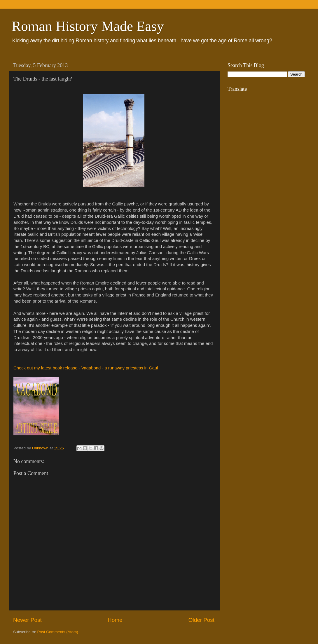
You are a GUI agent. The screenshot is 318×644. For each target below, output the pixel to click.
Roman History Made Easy (88, 26)
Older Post (201, 620)
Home (115, 620)
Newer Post (27, 620)
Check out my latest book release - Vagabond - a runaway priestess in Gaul (86, 368)
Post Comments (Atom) (58, 632)
